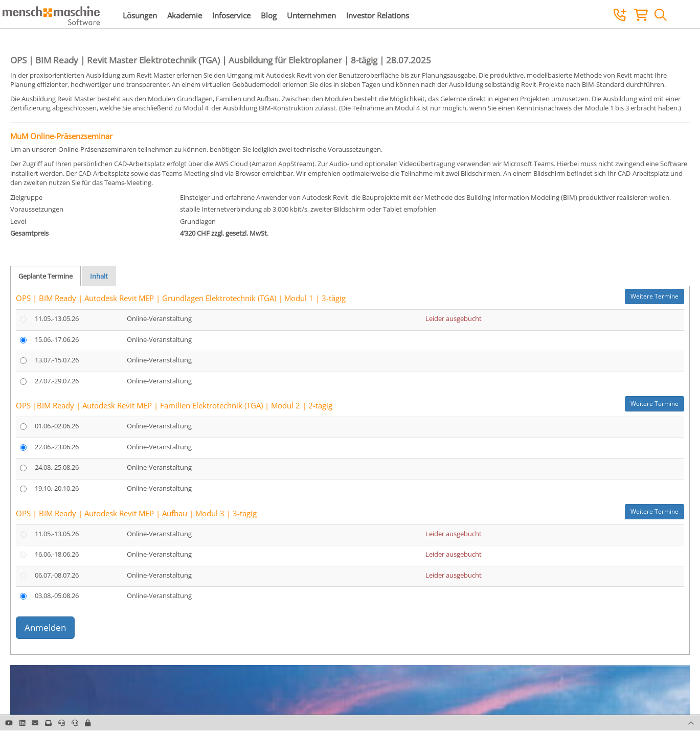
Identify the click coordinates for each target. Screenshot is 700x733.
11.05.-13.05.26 (57, 318)
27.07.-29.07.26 (57, 381)
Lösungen (140, 15)
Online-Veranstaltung (159, 318)
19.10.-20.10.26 (57, 488)
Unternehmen (311, 15)
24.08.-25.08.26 (57, 467)
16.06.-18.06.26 (57, 554)
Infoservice (231, 15)
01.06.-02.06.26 (57, 426)
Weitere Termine (654, 296)
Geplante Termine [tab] (46, 276)
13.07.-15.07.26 (57, 360)
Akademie (185, 15)
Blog (269, 15)
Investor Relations (378, 15)
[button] (88, 723)
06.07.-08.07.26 (57, 575)
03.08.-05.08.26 (57, 595)
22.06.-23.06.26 (57, 447)
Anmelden (45, 627)
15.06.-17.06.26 (57, 339)
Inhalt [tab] (99, 276)
